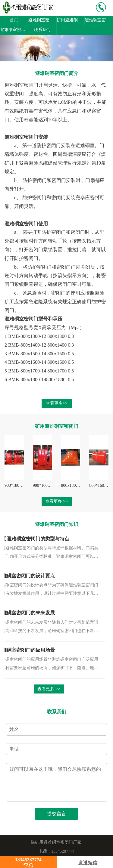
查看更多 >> (56, 501)
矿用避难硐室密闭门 (71, 20)
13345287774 (63, 851)
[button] (8, 48)
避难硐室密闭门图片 (14, 30)
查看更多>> (57, 403)
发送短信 (85, 863)
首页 (14, 20)
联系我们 (42, 30)
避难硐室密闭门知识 (99, 20)
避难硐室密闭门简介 (42, 20)
